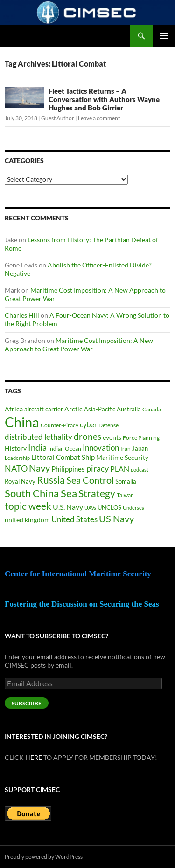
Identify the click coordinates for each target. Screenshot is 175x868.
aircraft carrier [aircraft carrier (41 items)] (44, 409)
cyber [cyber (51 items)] (88, 425)
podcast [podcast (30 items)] (140, 469)
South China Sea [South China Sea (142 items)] (41, 493)
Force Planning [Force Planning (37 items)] (141, 438)
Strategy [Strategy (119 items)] (97, 493)
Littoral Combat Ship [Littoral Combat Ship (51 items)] (63, 457)
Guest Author (58, 118)
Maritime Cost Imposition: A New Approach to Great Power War (79, 345)
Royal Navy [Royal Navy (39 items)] (20, 482)
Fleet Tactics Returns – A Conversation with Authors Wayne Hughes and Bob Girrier (104, 99)
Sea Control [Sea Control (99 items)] (90, 480)
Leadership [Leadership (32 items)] (17, 458)
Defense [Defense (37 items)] (108, 425)
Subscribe (27, 703)
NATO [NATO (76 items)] (16, 468)
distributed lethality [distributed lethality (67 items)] (38, 437)
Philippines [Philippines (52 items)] (68, 469)
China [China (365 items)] (22, 422)
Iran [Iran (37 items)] (126, 448)
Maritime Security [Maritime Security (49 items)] (122, 457)
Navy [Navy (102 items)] (39, 468)
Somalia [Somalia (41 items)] (126, 481)
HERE (34, 757)
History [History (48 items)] (16, 448)
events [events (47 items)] (112, 437)
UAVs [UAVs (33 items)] (90, 508)
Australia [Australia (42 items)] (129, 409)
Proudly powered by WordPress (44, 857)
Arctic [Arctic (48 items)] (73, 409)
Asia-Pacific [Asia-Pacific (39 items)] (100, 409)
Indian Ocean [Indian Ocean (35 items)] (65, 448)
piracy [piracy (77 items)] (98, 468)
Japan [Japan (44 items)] (140, 448)
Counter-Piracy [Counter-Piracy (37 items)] (59, 425)
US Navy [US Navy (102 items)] (116, 519)
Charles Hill (22, 315)
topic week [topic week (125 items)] (28, 506)
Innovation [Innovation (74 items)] (101, 448)
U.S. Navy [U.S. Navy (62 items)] (68, 507)
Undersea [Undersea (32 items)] (134, 508)
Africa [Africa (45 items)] (14, 409)
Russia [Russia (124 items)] (51, 480)
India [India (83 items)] (37, 447)
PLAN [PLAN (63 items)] (120, 468)
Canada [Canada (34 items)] (152, 409)
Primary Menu (164, 36)
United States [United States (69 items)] (74, 519)
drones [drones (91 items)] (87, 436)
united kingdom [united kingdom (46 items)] (27, 520)
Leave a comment (99, 118)
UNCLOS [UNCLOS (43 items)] (109, 507)
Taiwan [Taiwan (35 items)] (125, 495)
